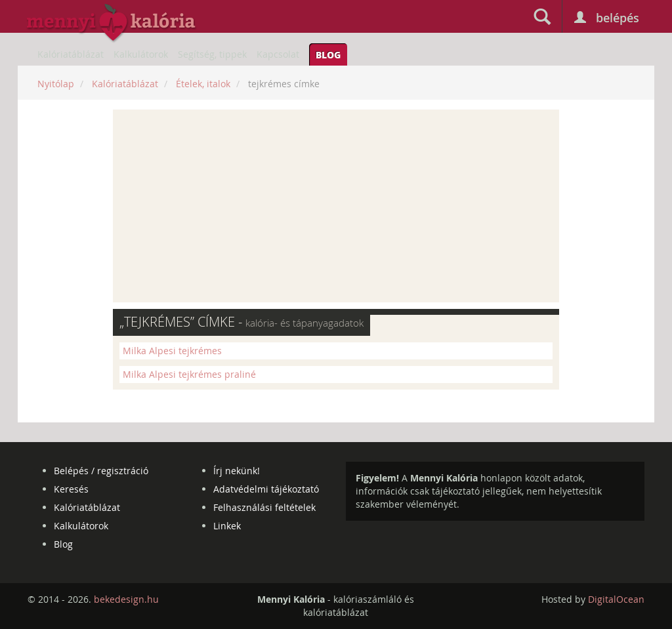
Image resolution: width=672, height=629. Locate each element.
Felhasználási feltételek (264, 507)
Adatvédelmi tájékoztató (266, 489)
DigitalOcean (616, 599)
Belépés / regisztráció (101, 471)
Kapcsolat (278, 54)
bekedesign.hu (126, 599)
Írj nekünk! (237, 471)
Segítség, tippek (212, 54)
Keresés (71, 489)
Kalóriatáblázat (71, 54)
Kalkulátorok (141, 54)
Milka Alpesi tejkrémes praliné (189, 374)
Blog (328, 54)
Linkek (227, 526)
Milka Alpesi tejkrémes (172, 351)
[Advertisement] (336, 206)
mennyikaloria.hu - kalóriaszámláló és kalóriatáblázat (112, 24)
